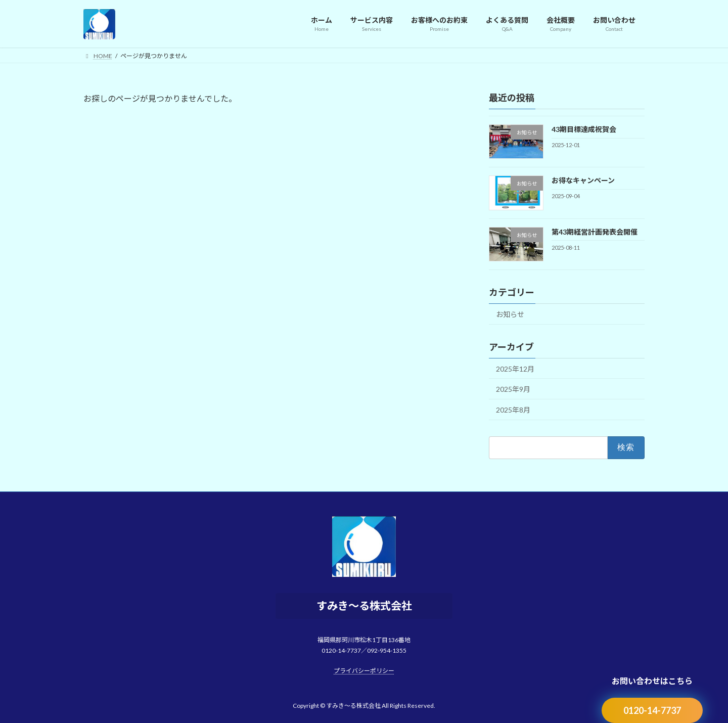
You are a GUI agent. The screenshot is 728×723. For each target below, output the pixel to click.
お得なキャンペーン (583, 180)
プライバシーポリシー (364, 671)
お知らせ (510, 314)
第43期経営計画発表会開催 (595, 231)
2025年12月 (515, 368)
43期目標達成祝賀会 (584, 129)
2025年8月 (513, 409)
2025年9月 (513, 389)
